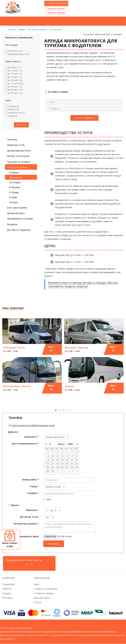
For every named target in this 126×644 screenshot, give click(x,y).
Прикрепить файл (28, 536)
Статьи (37, 602)
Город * (34, 486)
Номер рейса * (30, 480)
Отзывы (6, 593)
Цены (37, 584)
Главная (12, 29)
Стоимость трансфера (45, 589)
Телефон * (33, 493)
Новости (7, 589)
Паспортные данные (26, 524)
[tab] (21, 45)
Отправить (54, 544)
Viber (47, 499)
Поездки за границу (37, 29)
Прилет (15, 505)
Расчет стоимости (56, 3)
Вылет (15, 432)
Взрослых (32, 510)
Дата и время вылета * (25, 444)
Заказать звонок (55, 8)
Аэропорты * (31, 437)
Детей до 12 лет (29, 517)
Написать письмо (55, 13)
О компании (8, 584)
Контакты (7, 598)
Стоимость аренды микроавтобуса (44, 596)
